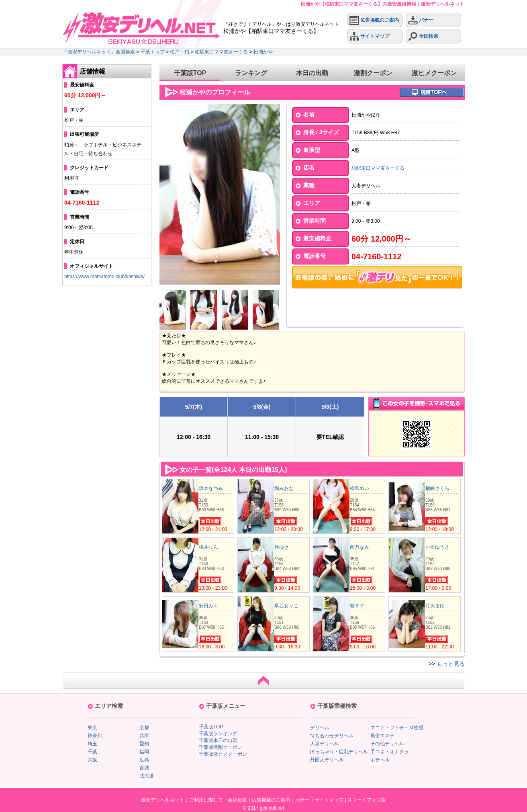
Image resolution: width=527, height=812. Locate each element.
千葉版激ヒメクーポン (223, 754)
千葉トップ (153, 52)
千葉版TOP (190, 73)
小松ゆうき (437, 547)
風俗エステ (382, 736)
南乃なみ (360, 547)
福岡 (144, 752)
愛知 (144, 744)
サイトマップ (369, 36)
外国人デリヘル (327, 760)
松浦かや (263, 52)
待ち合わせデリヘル (332, 736)
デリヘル (320, 728)
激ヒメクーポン (434, 73)
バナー (421, 20)
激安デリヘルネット (163, 800)
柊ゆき (282, 547)
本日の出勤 (312, 73)
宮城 (144, 768)
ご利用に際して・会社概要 (218, 800)
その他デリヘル (387, 744)
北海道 (147, 776)
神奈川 (95, 736)
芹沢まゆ (435, 606)
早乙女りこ (286, 606)
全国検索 (423, 36)
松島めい (360, 488)
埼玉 (92, 744)
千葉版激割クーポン (221, 747)
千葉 (92, 752)
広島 (144, 760)
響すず (357, 606)
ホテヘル (380, 760)
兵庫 (144, 736)
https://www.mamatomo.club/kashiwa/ (104, 277)
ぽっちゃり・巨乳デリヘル (339, 752)
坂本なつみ (211, 488)
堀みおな (284, 488)
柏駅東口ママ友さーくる (221, 52)
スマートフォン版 (367, 800)
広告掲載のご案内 (374, 20)
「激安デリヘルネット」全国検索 (99, 52)
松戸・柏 (180, 52)
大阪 (92, 760)
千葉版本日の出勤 (218, 740)
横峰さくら (437, 488)
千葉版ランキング (218, 734)
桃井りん (208, 547)
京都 (144, 728)
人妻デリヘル (325, 744)
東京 (92, 728)
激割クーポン (373, 73)
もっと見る (451, 664)
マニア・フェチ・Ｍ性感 (397, 728)
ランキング (251, 73)
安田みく (208, 606)
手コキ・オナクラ (390, 752)
